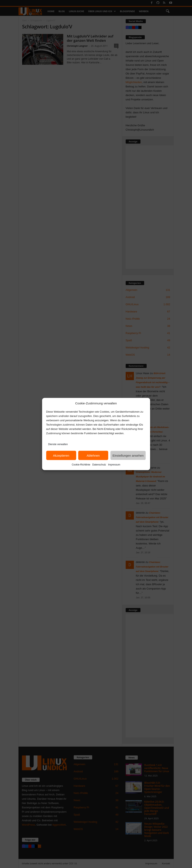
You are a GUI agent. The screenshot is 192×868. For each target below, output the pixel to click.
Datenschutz (99, 465)
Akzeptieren (61, 455)
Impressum (114, 465)
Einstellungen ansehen (128, 455)
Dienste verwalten (58, 444)
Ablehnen (93, 455)
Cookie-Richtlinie (81, 465)
